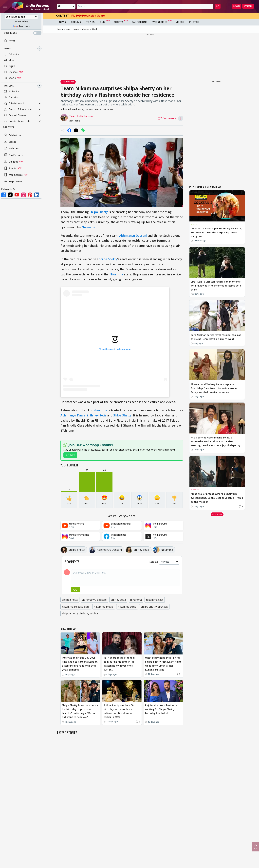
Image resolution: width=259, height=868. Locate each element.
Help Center (13, 181)
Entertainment (14, 103)
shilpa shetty (70, 600)
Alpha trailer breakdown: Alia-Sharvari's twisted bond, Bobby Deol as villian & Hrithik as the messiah (217, 498)
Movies (10, 60)
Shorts (10, 168)
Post (76, 590)
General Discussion (16, 115)
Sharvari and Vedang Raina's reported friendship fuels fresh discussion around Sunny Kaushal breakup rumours (214, 388)
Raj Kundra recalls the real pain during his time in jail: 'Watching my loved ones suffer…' (119, 664)
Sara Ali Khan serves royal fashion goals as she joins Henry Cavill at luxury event (216, 337)
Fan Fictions (13, 155)
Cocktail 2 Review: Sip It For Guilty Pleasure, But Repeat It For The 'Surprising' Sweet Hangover (216, 232)
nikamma (136, 600)
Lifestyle (10, 72)
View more (217, 514)
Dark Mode (23, 33)
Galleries (11, 148)
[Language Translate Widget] (21, 17)
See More (9, 127)
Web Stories (13, 175)
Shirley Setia (98, 415)
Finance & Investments (18, 109)
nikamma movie (104, 607)
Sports (9, 78)
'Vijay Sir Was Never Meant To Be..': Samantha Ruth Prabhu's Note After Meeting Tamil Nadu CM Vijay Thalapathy (216, 442)
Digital (9, 66)
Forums (9, 86)
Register (248, 6)
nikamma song (127, 607)
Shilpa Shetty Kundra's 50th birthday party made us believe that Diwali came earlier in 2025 (120, 711)
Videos (10, 142)
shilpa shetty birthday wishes (80, 613)
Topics (90, 22)
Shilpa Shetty (99, 212)
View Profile (75, 121)
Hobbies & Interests (17, 121)
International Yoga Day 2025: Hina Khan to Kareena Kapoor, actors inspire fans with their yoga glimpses (80, 664)
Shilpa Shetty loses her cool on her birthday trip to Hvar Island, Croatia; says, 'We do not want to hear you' (80, 711)
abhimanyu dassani (94, 600)
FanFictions (140, 22)
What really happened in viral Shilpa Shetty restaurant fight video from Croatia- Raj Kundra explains (163, 664)
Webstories (160, 22)
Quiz (103, 22)
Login (237, 6)
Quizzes (11, 162)
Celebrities (12, 135)
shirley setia (118, 600)
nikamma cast (155, 600)
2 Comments (167, 118)
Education (11, 97)
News (7, 48)
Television (11, 54)
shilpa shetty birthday (154, 607)
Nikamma (88, 227)
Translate (21, 26)
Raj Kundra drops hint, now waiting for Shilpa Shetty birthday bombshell (161, 709)
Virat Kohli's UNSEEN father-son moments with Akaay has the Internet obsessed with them (216, 286)
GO (218, 6)
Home (9, 41)
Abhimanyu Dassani (133, 236)
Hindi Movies (68, 82)
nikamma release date (76, 607)
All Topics (11, 91)
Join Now (70, 455)
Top (256, 847)
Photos (194, 22)
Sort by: (154, 562)
